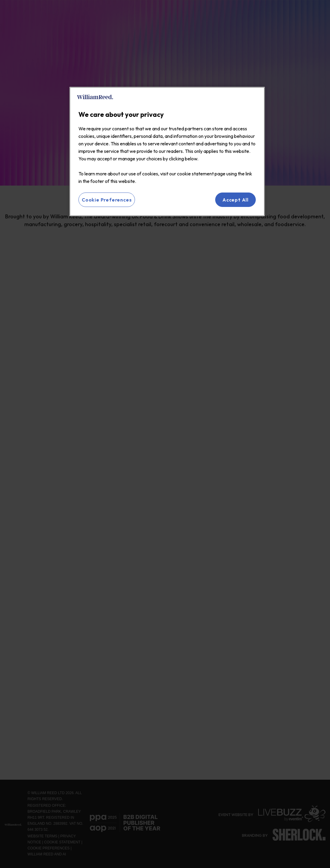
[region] (167, 152)
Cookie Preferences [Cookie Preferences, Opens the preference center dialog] (107, 200)
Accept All (235, 200)
